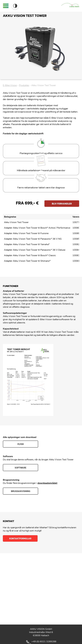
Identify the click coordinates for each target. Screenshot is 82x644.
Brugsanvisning (21, 491)
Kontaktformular (20, 538)
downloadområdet (47, 483)
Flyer (21, 444)
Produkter (24, 85)
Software (20, 468)
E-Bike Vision (10, 85)
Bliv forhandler (62, 204)
